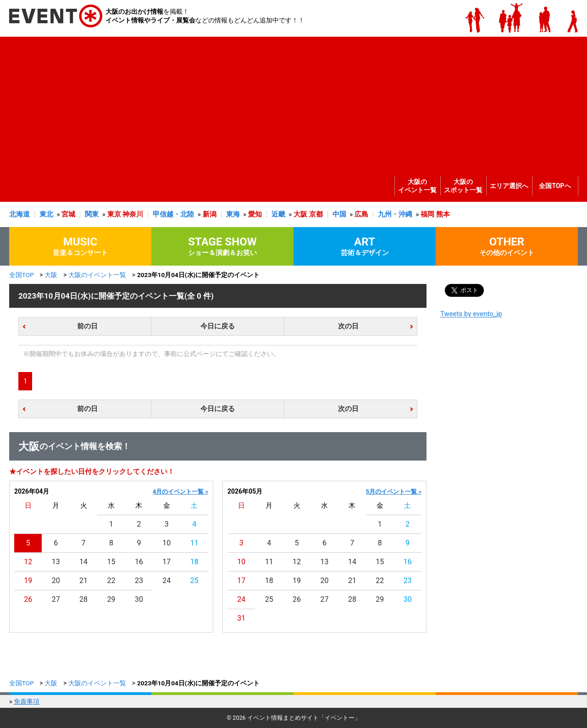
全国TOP (22, 275)
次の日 (348, 326)
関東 (92, 214)
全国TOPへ (555, 186)
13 (56, 562)
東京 (114, 214)
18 (194, 562)
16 (139, 562)
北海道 (19, 214)
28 (83, 599)
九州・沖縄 (395, 214)
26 (28, 599)
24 (166, 581)
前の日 (87, 326)
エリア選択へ (509, 186)
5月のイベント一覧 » (394, 492)
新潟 (210, 214)
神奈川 (133, 214)
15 (111, 562)
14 (83, 562)
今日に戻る (218, 326)
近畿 (278, 214)
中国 (339, 214)
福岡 (427, 214)
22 (111, 581)
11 (194, 543)
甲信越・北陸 (173, 214)
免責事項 (27, 701)
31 (241, 618)
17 (166, 562)
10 (166, 543)
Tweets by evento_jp (471, 314)
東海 (233, 214)
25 (194, 581)
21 (83, 581)
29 (111, 599)
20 (56, 581)
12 (28, 562)
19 (28, 581)
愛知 (255, 214)
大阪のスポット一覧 (463, 186)
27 (56, 599)
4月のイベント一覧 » (180, 492)
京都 (316, 214)
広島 (361, 214)
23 (139, 581)
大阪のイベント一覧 (417, 186)
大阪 (300, 214)
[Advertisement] (291, 101)
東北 (46, 214)
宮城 (68, 214)
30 (139, 599)
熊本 (443, 214)
